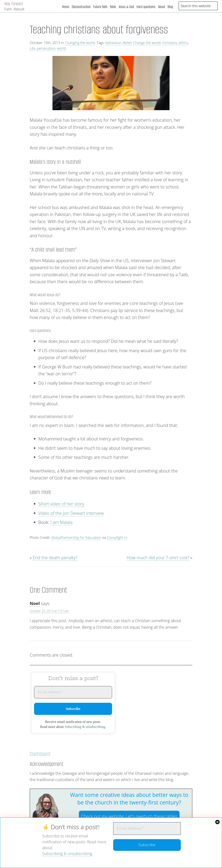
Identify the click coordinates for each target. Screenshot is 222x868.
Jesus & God (126, 7)
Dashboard (40, 754)
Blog (170, 7)
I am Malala (62, 522)
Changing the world (80, 43)
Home (66, 7)
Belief (127, 43)
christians (170, 43)
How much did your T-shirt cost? (158, 558)
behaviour (113, 43)
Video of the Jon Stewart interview (71, 513)
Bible (113, 7)
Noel (35, 603)
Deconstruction (81, 7)
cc (126, 538)
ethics (183, 43)
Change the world (147, 43)
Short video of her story (61, 504)
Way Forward (14, 4)
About (162, 7)
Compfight (115, 538)
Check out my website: (129, 816)
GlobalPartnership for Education (76, 538)
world (61, 48)
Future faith (100, 7)
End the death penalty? (55, 558)
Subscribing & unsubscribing (67, 853)
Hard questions (146, 7)
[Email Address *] (147, 829)
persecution (46, 48)
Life (32, 48)
